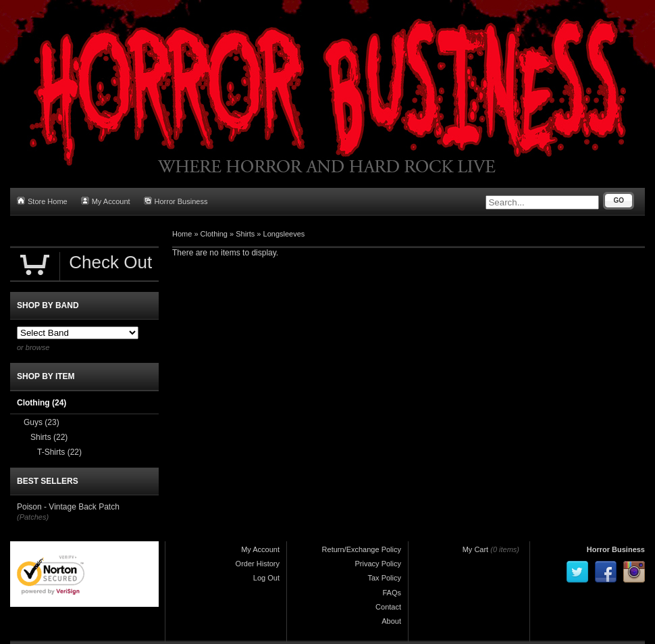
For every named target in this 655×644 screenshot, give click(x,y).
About (391, 621)
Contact (388, 607)
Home (182, 234)
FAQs (392, 593)
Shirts (245, 234)
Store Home (42, 201)
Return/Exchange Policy (362, 549)
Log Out (266, 578)
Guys (42, 422)
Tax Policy (384, 578)
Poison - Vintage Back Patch (68, 507)
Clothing (214, 234)
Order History (258, 564)
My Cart (476, 549)
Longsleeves (284, 234)
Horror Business (176, 201)
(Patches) (33, 517)
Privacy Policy (378, 564)
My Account (106, 201)
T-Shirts (59, 452)
